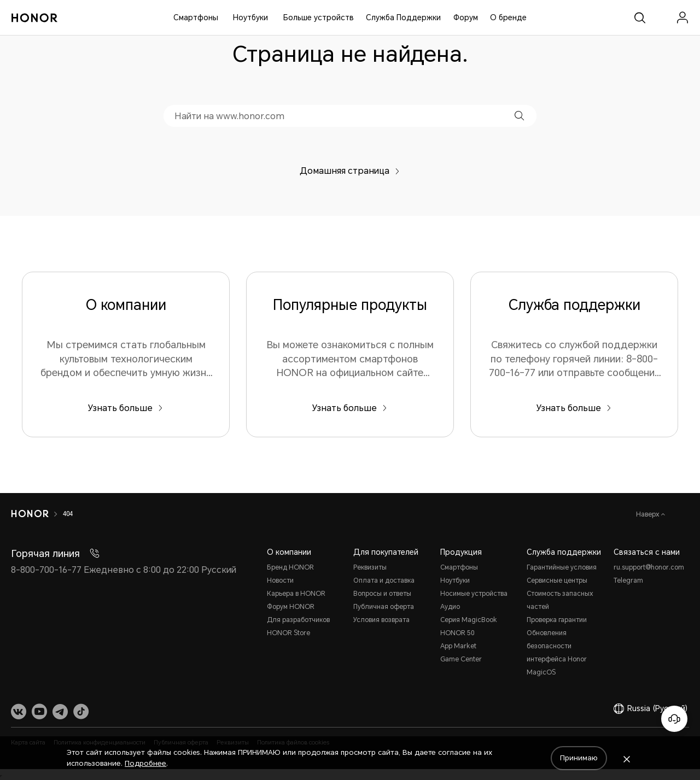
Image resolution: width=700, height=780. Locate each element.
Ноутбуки (250, 17)
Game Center (461, 659)
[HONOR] (30, 514)
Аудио (450, 607)
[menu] (682, 18)
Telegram (628, 580)
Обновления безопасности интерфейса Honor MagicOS (557, 653)
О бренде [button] (508, 17)
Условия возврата (381, 620)
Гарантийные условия (562, 567)
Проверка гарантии (557, 620)
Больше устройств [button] (319, 17)
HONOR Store (288, 633)
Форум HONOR (291, 607)
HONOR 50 (457, 633)
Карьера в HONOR (296, 594)
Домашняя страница (350, 171)
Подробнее (145, 763)
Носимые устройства (474, 594)
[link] (661, 18)
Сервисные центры (557, 580)
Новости (280, 580)
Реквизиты (370, 567)
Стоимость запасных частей (560, 600)
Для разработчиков (298, 620)
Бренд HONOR (290, 567)
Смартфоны (196, 17)
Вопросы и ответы (382, 594)
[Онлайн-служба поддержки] (674, 719)
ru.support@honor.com (649, 567)
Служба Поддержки (403, 17)
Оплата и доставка (384, 580)
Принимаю (579, 758)
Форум (466, 17)
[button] (519, 116)
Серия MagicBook (469, 620)
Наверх (649, 514)
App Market (458, 646)
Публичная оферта (384, 607)
